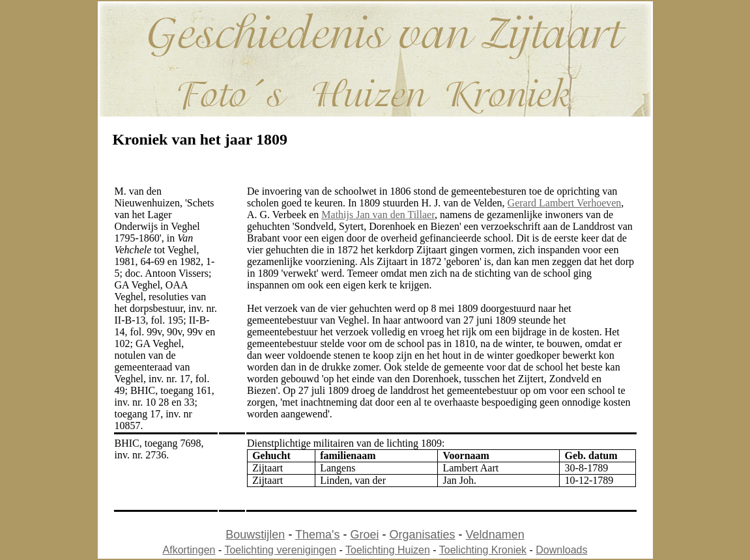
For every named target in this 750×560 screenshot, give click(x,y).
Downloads (561, 550)
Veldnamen (495, 535)
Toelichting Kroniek (483, 550)
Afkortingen (189, 550)
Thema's (317, 535)
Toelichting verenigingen (280, 550)
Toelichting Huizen (388, 550)
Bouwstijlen (255, 535)
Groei (365, 535)
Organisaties (423, 535)
